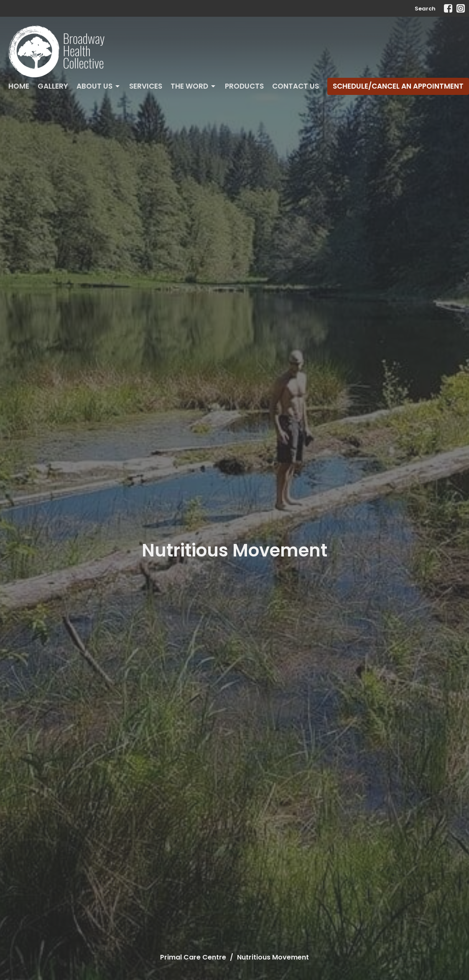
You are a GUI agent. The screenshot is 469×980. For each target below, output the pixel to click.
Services (146, 86)
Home (19, 86)
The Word (194, 86)
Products (244, 86)
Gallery (53, 86)
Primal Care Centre (193, 957)
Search (425, 9)
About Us (99, 86)
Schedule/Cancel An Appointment (398, 86)
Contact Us (296, 86)
